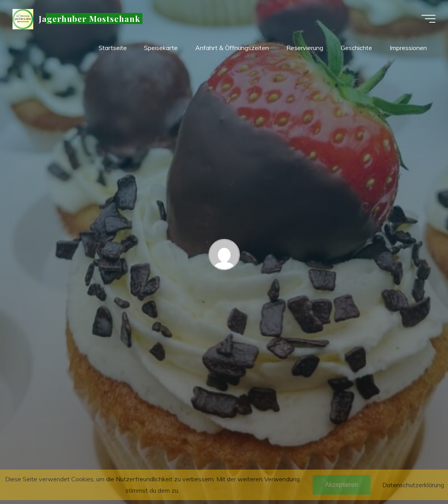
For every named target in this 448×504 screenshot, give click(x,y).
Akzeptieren (342, 485)
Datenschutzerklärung (413, 485)
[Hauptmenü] (428, 19)
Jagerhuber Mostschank (90, 18)
